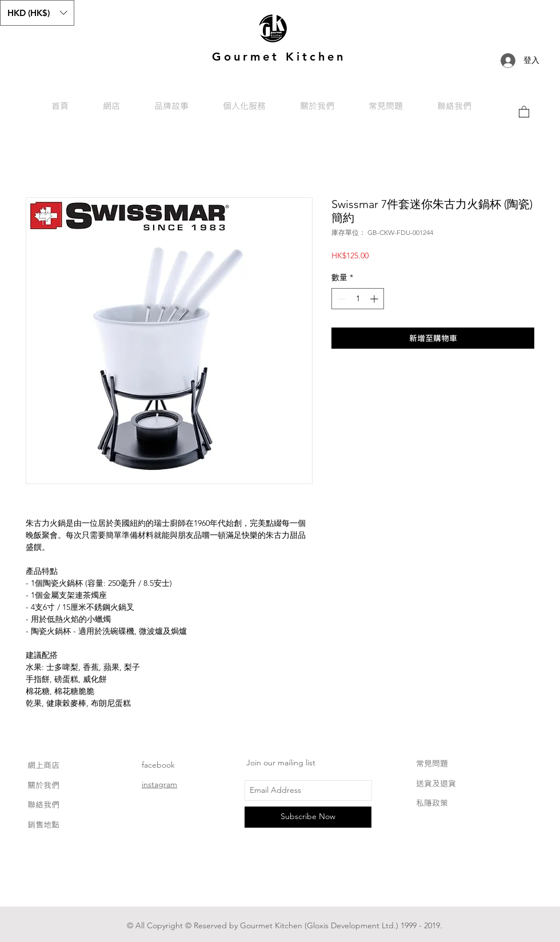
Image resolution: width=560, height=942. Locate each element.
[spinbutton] (358, 299)
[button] (37, 13)
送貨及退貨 (436, 783)
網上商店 (43, 765)
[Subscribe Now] (308, 817)
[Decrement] (340, 299)
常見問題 (432, 763)
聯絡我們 (43, 805)
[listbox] (37, 13)
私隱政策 (432, 803)
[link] (524, 111)
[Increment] (375, 299)
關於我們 (43, 785)
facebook (158, 765)
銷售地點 (43, 825)
